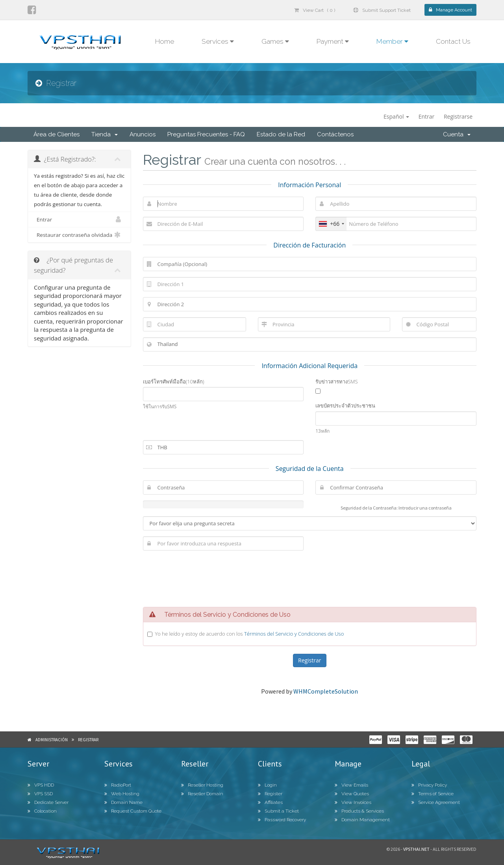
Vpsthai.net (416, 849)
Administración (52, 740)
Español (396, 116)
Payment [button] (333, 41)
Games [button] (275, 41)
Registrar (88, 740)
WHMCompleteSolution (326, 691)
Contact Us (453, 41)
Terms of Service (433, 794)
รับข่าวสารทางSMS (336, 381)
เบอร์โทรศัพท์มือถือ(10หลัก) (174, 381)
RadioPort (118, 785)
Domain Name (123, 802)
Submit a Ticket (278, 811)
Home (165, 41)
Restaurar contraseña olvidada (79, 235)
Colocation (42, 811)
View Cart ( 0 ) (315, 10)
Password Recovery (282, 820)
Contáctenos (335, 134)
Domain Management (362, 820)
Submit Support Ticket (382, 10)
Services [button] (218, 41)
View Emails (351, 785)
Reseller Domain (202, 794)
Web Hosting (122, 794)
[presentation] (309, 578)
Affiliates (270, 802)
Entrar (427, 116)
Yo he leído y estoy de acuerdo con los (250, 634)
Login (267, 785)
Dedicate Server (48, 802)
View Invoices (353, 802)
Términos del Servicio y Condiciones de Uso (294, 634)
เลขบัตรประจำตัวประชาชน (345, 406)
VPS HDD (41, 785)
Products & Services (359, 811)
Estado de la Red (281, 134)
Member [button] (392, 41)
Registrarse (458, 116)
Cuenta (457, 134)
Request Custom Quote (133, 811)
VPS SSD (40, 794)
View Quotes (352, 794)
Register (270, 794)
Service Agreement (436, 802)
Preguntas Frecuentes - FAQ (206, 134)
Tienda (105, 134)
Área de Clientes (57, 134)
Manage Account (450, 10)
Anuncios (143, 134)
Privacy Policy (429, 785)
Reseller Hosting (202, 785)
